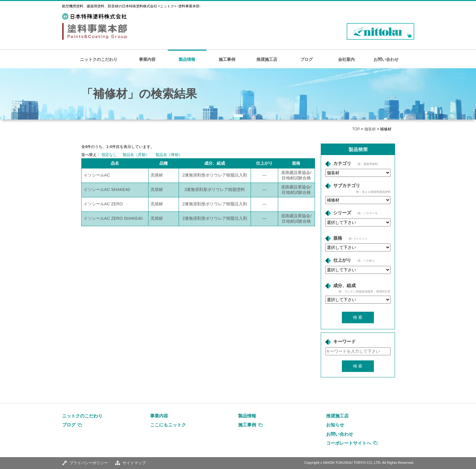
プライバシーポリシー (89, 463)
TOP (356, 129)
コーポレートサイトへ (349, 443)
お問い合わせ (386, 59)
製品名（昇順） (136, 155)
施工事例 (227, 59)
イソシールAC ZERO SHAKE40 (113, 218)
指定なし (109, 155)
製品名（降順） (169, 155)
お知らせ (335, 425)
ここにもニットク (168, 425)
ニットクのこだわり (99, 59)
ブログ (307, 59)
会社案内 (346, 59)
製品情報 (187, 59)
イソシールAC (97, 175)
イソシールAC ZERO (103, 204)
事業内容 (147, 59)
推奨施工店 (267, 59)
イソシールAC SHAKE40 (107, 189)
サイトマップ (134, 463)
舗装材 (370, 129)
